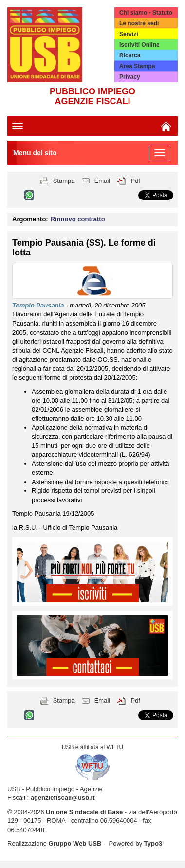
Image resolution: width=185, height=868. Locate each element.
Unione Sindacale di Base (84, 812)
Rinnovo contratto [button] (78, 219)
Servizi (129, 34)
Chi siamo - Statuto (146, 13)
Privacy (130, 77)
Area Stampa (137, 66)
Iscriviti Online (139, 45)
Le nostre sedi (139, 23)
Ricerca (130, 55)
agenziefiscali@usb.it (63, 798)
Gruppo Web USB (75, 843)
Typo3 (153, 843)
